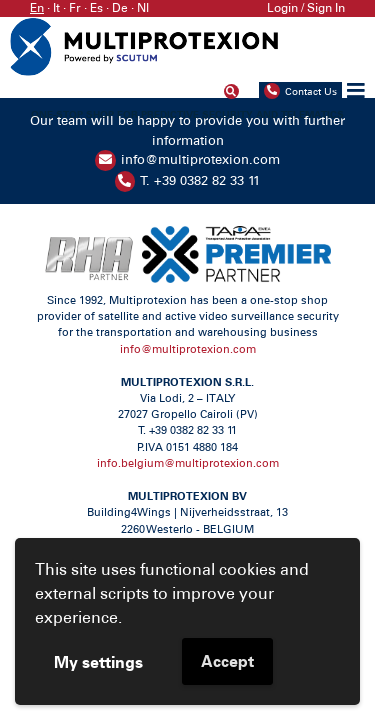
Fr (75, 8)
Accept (227, 661)
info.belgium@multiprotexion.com (188, 463)
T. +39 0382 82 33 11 (200, 180)
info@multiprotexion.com (200, 159)
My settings (98, 662)
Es (96, 8)
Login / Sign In (306, 8)
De (120, 8)
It (56, 8)
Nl (143, 8)
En (37, 8)
